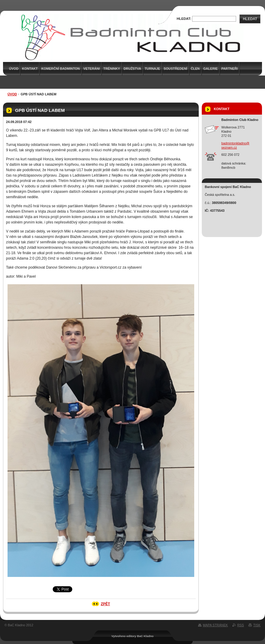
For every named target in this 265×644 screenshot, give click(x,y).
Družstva (132, 69)
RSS (241, 625)
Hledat (250, 19)
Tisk (257, 625)
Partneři (229, 69)
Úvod (12, 94)
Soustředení (176, 69)
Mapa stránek (215, 625)
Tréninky (112, 69)
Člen (195, 69)
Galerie (210, 69)
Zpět (106, 604)
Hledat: (184, 19)
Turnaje (153, 69)
